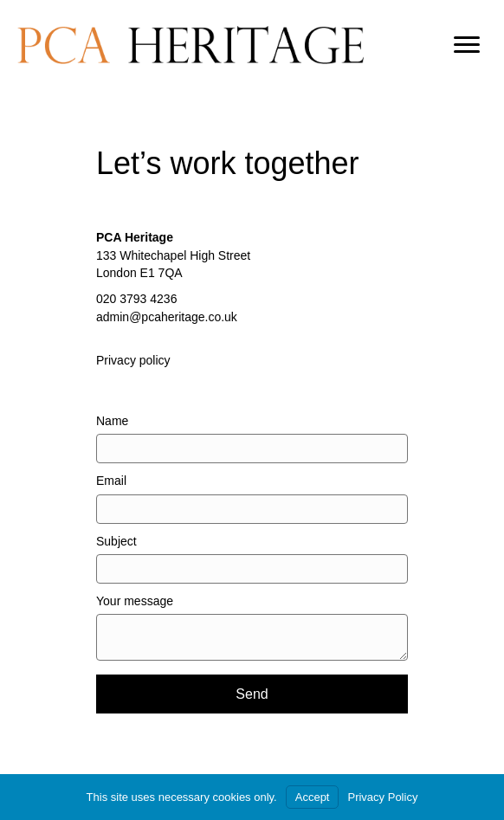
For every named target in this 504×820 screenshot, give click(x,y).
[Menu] (467, 45)
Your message (135, 601)
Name (112, 421)
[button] (252, 694)
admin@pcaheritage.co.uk (167, 317)
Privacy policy (133, 360)
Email (111, 481)
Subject (116, 541)
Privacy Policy (382, 797)
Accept (313, 797)
